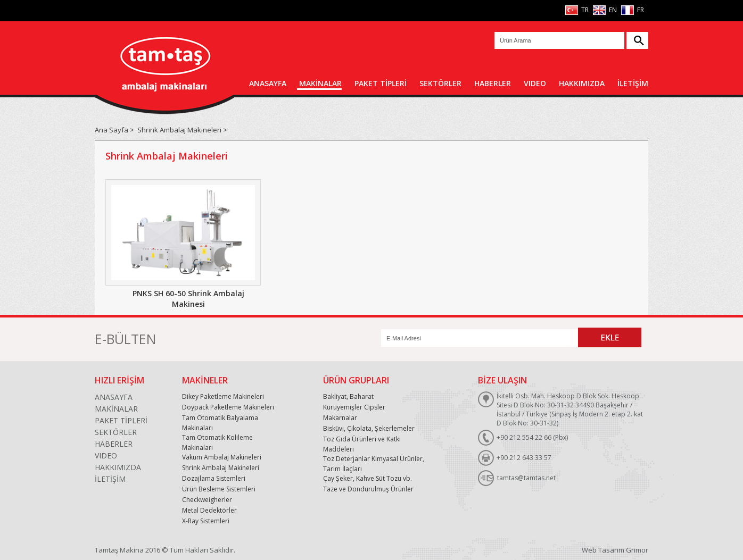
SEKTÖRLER (440, 83)
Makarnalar (340, 418)
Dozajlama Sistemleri (214, 478)
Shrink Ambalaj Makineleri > (182, 130)
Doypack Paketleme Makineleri (228, 407)
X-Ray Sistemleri (206, 521)
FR (640, 10)
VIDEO (535, 83)
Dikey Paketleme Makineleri (223, 396)
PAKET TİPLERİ (381, 83)
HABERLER (493, 83)
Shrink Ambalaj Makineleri (221, 468)
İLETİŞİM (633, 83)
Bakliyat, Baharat (348, 396)
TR (584, 10)
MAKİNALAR (320, 83)
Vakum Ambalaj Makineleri (222, 457)
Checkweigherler (207, 500)
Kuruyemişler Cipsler (354, 407)
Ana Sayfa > (114, 130)
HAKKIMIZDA (582, 83)
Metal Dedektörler (209, 510)
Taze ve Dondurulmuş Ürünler (368, 489)
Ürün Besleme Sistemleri (219, 489)
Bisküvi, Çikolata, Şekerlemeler (369, 428)
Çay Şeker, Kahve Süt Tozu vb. (368, 478)
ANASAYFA (268, 83)
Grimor (637, 550)
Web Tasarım (603, 550)
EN (612, 10)
